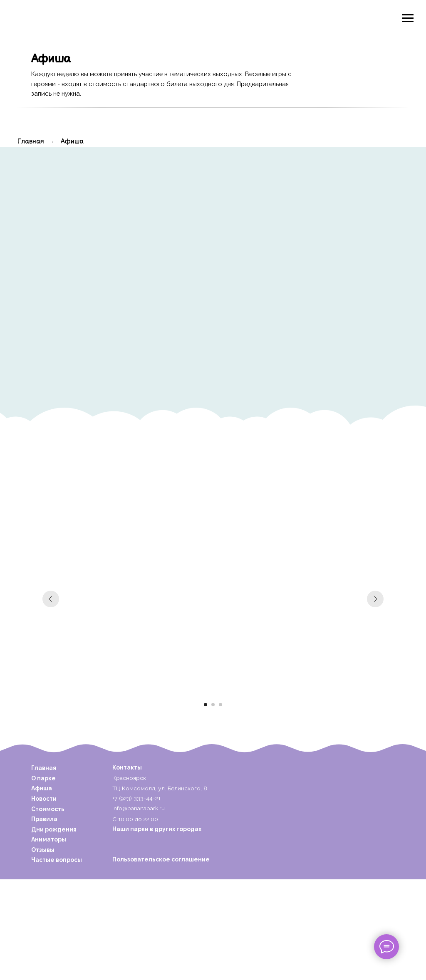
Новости (44, 799)
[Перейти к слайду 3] (220, 705)
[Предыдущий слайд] (51, 599)
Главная (31, 142)
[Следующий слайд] (375, 599)
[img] (60, 17)
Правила (44, 819)
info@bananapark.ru (139, 808)
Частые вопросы (57, 860)
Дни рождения (54, 829)
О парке (43, 778)
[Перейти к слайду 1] (206, 705)
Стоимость (48, 809)
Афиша (72, 142)
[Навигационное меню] (408, 18)
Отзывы (43, 850)
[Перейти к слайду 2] (213, 705)
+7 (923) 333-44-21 (136, 798)
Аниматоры (49, 839)
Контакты (127, 767)
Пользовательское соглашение (161, 859)
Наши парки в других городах (157, 829)
